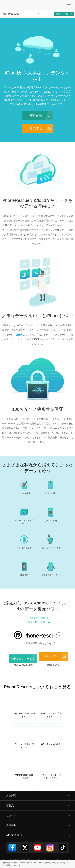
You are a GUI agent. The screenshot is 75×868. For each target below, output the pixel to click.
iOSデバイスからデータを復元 (24, 715)
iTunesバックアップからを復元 (51, 715)
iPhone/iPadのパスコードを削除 (24, 776)
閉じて (21, 865)
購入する (36, 128)
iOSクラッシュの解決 (51, 744)
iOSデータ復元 (37, 618)
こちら (68, 863)
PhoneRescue (11, 14)
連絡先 (19, 335)
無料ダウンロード (64, 14)
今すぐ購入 (52, 656)
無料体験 (36, 116)
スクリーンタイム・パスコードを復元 (51, 776)
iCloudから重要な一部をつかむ (24, 746)
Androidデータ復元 (37, 622)
